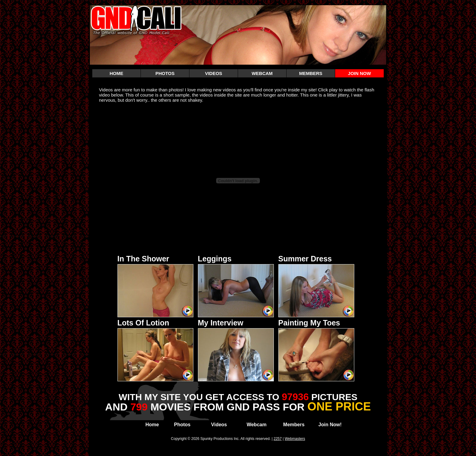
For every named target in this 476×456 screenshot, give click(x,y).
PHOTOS (165, 73)
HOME (116, 73)
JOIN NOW (359, 73)
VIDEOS (214, 73)
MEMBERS (311, 73)
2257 (278, 439)
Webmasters (295, 439)
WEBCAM (262, 73)
